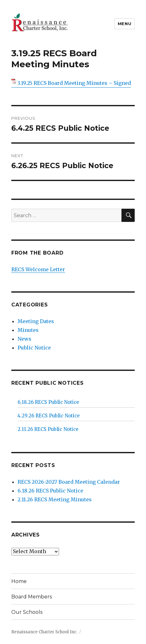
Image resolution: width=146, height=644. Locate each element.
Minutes (28, 330)
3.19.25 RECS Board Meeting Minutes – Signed (74, 83)
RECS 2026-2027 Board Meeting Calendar (69, 482)
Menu (124, 24)
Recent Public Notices (48, 383)
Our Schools (27, 612)
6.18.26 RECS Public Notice (48, 402)
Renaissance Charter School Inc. (44, 632)
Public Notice (34, 348)
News (24, 339)
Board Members (32, 597)
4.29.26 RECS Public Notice (49, 416)
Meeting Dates (36, 321)
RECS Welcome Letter (38, 269)
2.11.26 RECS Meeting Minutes (55, 499)
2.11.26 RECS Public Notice (48, 429)
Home (19, 581)
